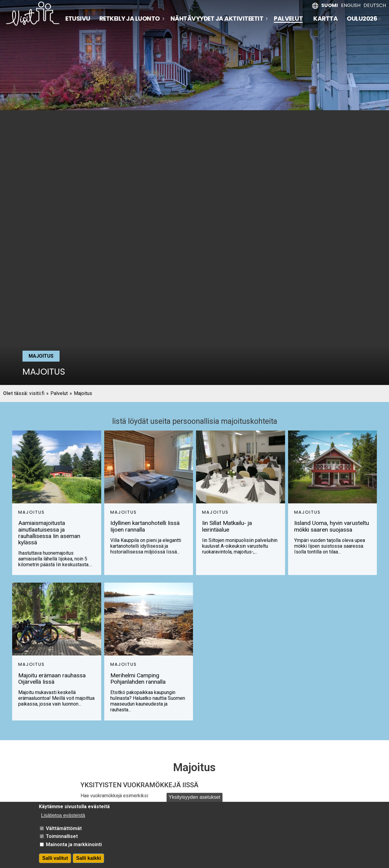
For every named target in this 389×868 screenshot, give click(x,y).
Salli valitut (55, 861)
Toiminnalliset (62, 839)
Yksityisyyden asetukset (194, 800)
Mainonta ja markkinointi (74, 847)
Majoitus (83, 393)
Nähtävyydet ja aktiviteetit (217, 19)
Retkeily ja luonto (130, 19)
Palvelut (288, 19)
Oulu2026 (364, 19)
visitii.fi (37, 393)
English (351, 5)
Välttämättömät (64, 831)
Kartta (325, 19)
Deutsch (375, 5)
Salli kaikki (88, 861)
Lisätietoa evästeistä (63, 818)
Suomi (330, 5)
